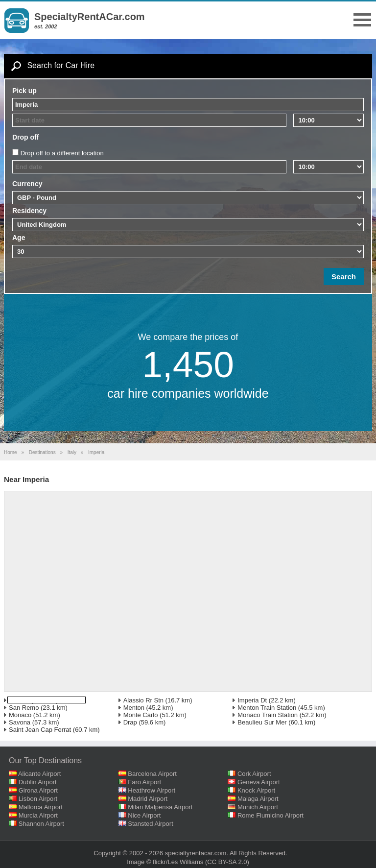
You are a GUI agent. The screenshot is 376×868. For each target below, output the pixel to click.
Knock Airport (256, 790)
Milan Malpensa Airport (160, 807)
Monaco (20, 715)
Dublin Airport (38, 782)
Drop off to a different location (62, 153)
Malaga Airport (258, 799)
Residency (29, 211)
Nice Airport (144, 815)
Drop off (25, 137)
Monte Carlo (141, 715)
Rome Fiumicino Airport (270, 815)
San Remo (24, 708)
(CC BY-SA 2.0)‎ (227, 862)
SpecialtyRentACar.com (90, 17)
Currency (27, 184)
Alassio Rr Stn (143, 700)
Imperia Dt (252, 700)
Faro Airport (144, 782)
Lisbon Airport (38, 799)
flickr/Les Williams (178, 862)
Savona (20, 722)
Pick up (24, 91)
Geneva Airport (259, 782)
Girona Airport (38, 790)
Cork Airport (254, 774)
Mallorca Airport (41, 807)
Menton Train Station (267, 708)
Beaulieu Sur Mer (262, 722)
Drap (130, 722)
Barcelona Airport (152, 774)
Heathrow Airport (152, 790)
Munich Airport (258, 807)
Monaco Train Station (268, 715)
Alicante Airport (39, 774)
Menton (134, 708)
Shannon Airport (41, 824)
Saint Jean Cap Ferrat (40, 730)
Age (19, 238)
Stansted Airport (151, 824)
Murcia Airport (38, 815)
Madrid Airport (148, 799)
